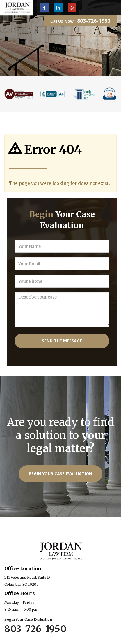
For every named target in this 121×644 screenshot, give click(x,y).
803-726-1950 (94, 21)
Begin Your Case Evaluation (61, 474)
